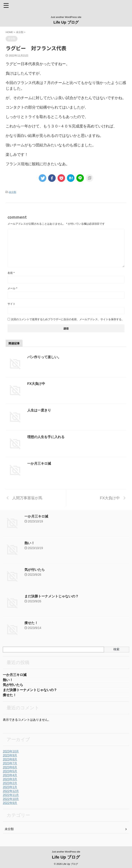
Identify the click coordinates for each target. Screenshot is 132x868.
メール (12, 288)
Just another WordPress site (66, 850)
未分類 (13, 192)
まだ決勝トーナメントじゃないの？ (52, 596)
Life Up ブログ (66, 22)
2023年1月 (10, 787)
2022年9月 (10, 803)
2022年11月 (11, 795)
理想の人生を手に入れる (46, 437)
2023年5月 (10, 772)
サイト (11, 304)
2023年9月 (10, 756)
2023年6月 (10, 768)
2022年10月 (11, 799)
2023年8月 (10, 760)
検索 (116, 649)
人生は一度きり (39, 410)
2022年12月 (11, 791)
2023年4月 (10, 776)
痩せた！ (31, 623)
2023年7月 (10, 764)
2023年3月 (10, 780)
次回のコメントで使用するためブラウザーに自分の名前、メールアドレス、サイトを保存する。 (68, 319)
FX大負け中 (36, 384)
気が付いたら (35, 570)
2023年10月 (11, 752)
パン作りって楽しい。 (44, 357)
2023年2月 (10, 784)
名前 (11, 273)
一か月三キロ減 (39, 464)
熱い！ (30, 543)
